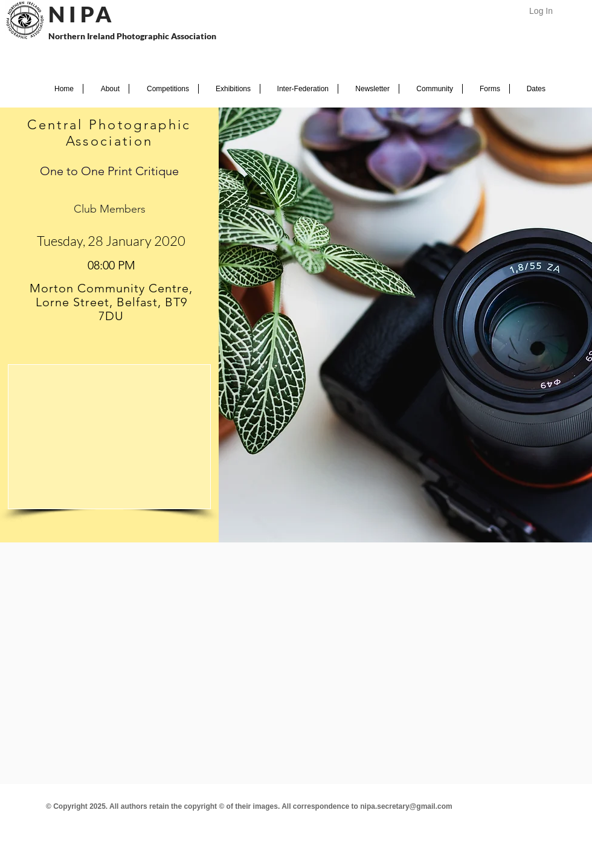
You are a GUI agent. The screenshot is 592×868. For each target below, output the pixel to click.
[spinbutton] (111, 265)
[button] (106, 89)
